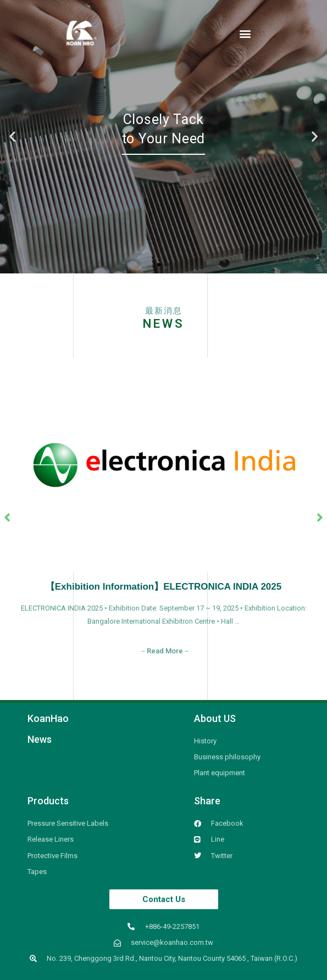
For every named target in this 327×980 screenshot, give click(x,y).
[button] (245, 33)
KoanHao (48, 718)
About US (215, 718)
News (40, 739)
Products (48, 801)
